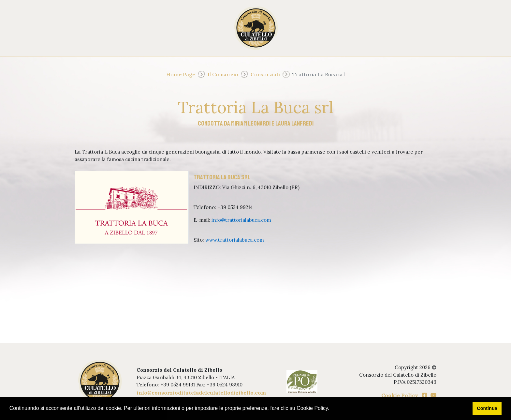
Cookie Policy (400, 395)
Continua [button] (487, 408)
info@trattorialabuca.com (241, 220)
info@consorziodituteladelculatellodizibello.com (201, 393)
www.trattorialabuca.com (235, 240)
